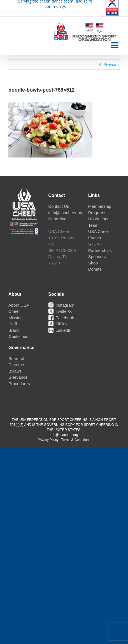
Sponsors (97, 257)
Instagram (61, 305)
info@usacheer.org (66, 213)
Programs (97, 213)
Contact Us (59, 206)
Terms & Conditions (76, 440)
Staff (13, 324)
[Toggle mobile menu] (115, 45)
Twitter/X (60, 311)
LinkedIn (60, 330)
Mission (16, 318)
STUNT (95, 244)
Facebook (61, 318)
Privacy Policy (48, 440)
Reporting (57, 219)
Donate (95, 269)
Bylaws (15, 371)
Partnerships (100, 250)
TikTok (58, 324)
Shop (93, 263)
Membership (100, 206)
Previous (111, 64)
